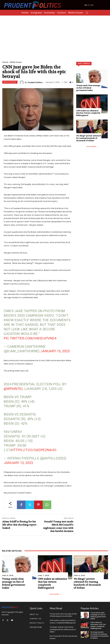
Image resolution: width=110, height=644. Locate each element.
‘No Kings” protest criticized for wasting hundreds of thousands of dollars (88, 138)
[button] (87, 13)
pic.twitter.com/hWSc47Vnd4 (30, 338)
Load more (92, 146)
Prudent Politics (35, 82)
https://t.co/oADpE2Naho (34, 450)
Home (5, 62)
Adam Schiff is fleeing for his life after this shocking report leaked (19, 525)
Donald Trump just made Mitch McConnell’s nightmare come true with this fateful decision (58, 526)
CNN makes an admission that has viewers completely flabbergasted (88, 113)
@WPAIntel (14, 389)
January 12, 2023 (18, 463)
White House (16, 62)
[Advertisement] (55, 37)
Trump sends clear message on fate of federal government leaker (88, 88)
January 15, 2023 (55, 351)
